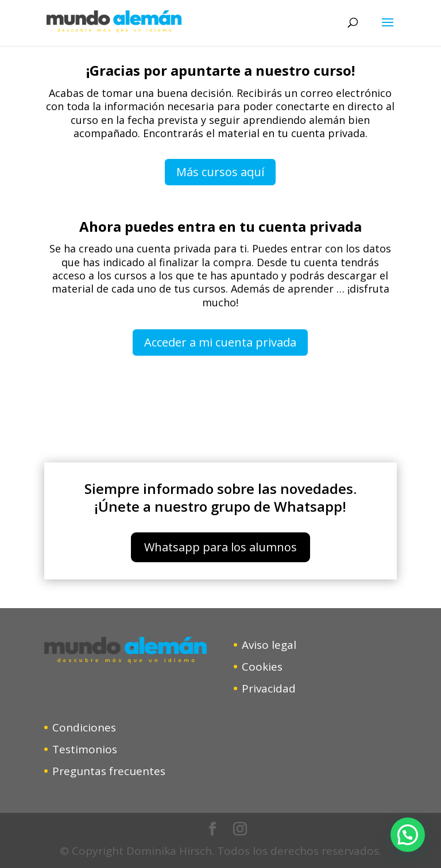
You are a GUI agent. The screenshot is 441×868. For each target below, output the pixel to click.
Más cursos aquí (220, 172)
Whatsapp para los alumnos (220, 547)
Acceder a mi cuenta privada (220, 342)
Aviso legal (269, 645)
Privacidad (269, 688)
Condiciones (84, 727)
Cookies (262, 667)
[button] (408, 835)
